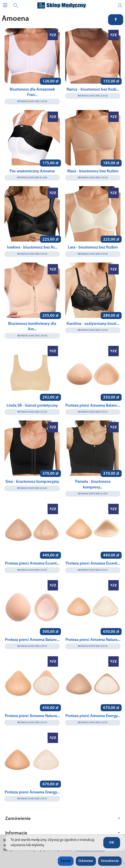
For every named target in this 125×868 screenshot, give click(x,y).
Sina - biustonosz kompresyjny (32, 482)
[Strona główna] (62, 5)
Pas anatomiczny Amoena (32, 171)
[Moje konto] (120, 5)
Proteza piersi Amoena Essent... (32, 564)
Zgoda (66, 861)
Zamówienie (62, 819)
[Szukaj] (16, 5)
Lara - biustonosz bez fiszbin (93, 247)
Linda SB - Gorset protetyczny (32, 406)
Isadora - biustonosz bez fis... (32, 247)
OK (112, 843)
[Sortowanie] (116, 20)
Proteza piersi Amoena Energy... (93, 716)
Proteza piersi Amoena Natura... (93, 640)
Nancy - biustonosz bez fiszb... (93, 90)
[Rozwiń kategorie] (5, 5)
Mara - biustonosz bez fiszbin (93, 171)
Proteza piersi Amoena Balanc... (93, 406)
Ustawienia (110, 861)
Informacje (62, 833)
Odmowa (86, 861)
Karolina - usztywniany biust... (93, 324)
